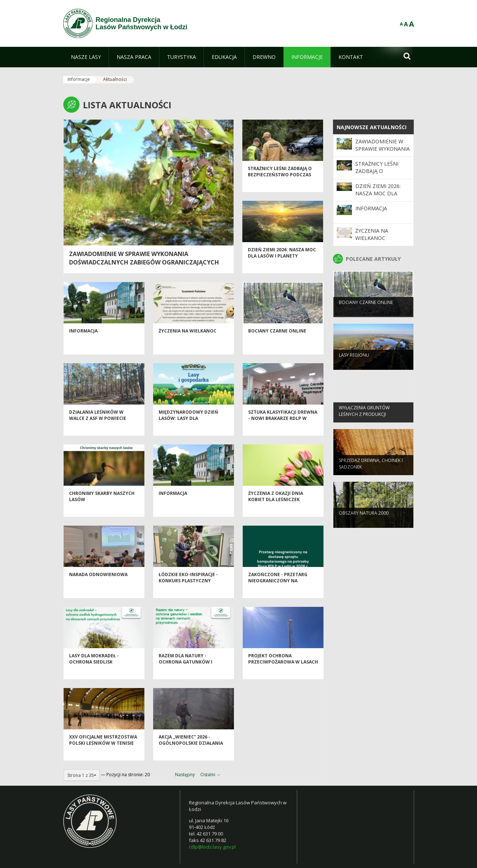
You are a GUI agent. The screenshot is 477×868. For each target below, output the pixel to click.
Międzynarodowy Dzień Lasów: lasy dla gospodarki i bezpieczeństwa (188, 433)
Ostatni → (211, 775)
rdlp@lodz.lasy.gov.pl (212, 847)
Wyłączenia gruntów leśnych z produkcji (364, 421)
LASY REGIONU (354, 365)
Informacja (83, 342)
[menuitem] (86, 57)
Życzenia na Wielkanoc (188, 342)
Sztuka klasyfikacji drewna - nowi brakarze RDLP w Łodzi (283, 430)
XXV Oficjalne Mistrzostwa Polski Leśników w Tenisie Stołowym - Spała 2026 (103, 755)
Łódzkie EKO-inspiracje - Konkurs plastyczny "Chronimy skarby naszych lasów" (192, 595)
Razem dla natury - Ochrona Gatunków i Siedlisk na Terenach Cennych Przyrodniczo (188, 677)
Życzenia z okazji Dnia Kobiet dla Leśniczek (276, 508)
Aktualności (115, 79)
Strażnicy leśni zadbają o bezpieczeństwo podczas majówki (280, 186)
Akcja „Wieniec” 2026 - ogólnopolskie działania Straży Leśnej (191, 755)
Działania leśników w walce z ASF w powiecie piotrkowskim (98, 430)
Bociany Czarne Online (277, 342)
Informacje (79, 79)
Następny (185, 775)
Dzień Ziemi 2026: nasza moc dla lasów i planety (282, 264)
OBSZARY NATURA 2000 (364, 523)
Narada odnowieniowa (98, 586)
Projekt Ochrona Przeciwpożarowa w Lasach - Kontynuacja (283, 673)
